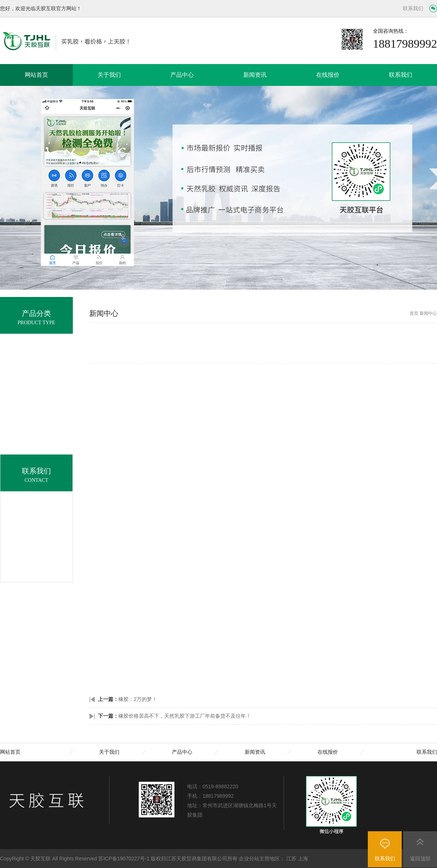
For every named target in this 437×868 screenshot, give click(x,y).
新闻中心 (428, 313)
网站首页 (36, 75)
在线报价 (328, 75)
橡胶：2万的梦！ (138, 699)
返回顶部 (420, 859)
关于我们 (109, 75)
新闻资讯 (255, 75)
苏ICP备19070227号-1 (124, 859)
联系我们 (413, 9)
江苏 (291, 859)
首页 (414, 313)
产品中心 (182, 75)
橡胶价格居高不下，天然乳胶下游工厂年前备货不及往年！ (185, 716)
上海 (303, 859)
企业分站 (249, 859)
